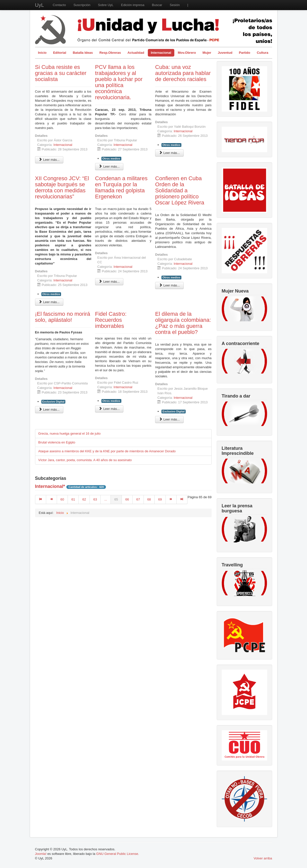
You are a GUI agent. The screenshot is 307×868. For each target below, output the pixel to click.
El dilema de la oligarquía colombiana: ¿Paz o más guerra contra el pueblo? (183, 323)
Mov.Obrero (187, 53)
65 (116, 499)
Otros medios (111, 159)
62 (84, 499)
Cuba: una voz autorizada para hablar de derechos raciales (183, 73)
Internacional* (50, 486)
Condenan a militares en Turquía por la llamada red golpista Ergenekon (121, 187)
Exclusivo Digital (53, 402)
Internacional (161, 53)
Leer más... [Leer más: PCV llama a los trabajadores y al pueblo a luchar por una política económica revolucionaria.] (109, 166)
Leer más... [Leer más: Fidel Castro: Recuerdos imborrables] (109, 409)
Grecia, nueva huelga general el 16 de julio (69, 433)
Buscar (157, 5)
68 (149, 499)
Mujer (207, 53)
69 (160, 499)
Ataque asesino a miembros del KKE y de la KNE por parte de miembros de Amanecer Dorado (107, 451)
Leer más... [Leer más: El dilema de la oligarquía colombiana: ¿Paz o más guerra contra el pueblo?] (169, 419)
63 (95, 499)
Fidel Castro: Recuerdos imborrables (111, 320)
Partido (245, 53)
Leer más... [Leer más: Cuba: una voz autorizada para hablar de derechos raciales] (169, 153)
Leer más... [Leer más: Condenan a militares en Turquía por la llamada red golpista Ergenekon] (109, 282)
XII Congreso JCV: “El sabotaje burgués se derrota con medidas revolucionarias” (62, 187)
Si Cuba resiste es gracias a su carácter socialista (61, 73)
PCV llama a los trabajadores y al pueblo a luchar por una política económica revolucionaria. (119, 82)
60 (62, 499)
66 (127, 499)
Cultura (263, 53)
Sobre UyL (106, 5)
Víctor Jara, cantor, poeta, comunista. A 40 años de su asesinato (85, 460)
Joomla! (41, 854)
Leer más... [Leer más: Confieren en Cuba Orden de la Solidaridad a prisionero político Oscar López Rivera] (169, 285)
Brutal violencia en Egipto (57, 442)
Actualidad (136, 53)
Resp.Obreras (110, 53)
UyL (40, 5)
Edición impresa (133, 5)
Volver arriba (263, 858)
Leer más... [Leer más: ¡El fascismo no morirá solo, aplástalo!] (49, 410)
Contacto (59, 5)
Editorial (60, 53)
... (106, 499)
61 (73, 499)
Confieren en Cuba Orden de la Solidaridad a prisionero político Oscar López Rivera (180, 190)
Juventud (225, 53)
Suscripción (82, 5)
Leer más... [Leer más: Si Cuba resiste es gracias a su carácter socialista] (49, 160)
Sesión (175, 5)
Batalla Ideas (83, 53)
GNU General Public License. (118, 854)
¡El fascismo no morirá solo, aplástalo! (63, 317)
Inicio (42, 53)
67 (138, 499)
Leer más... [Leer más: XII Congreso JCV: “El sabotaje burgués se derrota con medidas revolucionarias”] (49, 302)
